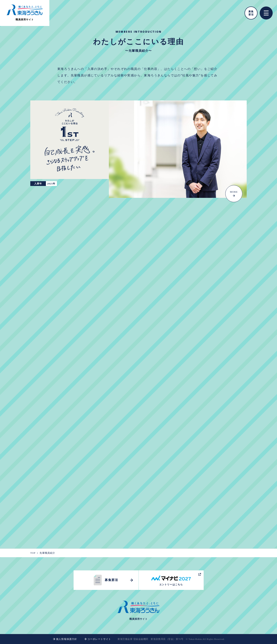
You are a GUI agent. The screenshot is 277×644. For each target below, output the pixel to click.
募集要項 (251, 13)
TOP (34, 553)
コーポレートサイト (97, 639)
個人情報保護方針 (65, 639)
